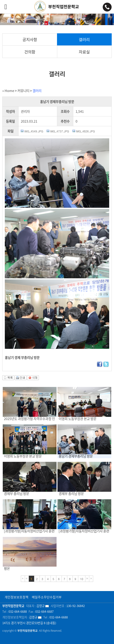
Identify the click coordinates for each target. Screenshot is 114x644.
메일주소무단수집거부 (47, 597)
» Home (8, 91)
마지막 (91, 579)
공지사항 (30, 39)
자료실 (84, 52)
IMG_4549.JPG (34, 131)
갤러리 (84, 39)
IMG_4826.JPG (85, 131)
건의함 (30, 52)
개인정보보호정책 (16, 597)
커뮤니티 (23, 91)
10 (82, 579)
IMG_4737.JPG (60, 131)
